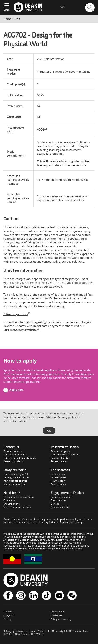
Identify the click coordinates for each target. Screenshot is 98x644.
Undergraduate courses (16, 477)
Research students (13, 461)
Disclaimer (56, 615)
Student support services (17, 507)
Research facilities (60, 458)
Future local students (15, 454)
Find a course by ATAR (16, 474)
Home (7, 19)
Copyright (9, 615)
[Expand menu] (7, 6)
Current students (13, 451)
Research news (59, 461)
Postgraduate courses (15, 481)
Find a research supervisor (65, 454)
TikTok (46, 595)
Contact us (9, 500)
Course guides (58, 477)
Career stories (58, 484)
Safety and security (61, 619)
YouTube (59, 595)
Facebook (8, 595)
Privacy (7, 619)
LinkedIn (34, 595)
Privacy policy (67, 417)
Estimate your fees (17, 314)
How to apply (58, 481)
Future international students (20, 458)
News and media (60, 507)
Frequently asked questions (19, 497)
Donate (55, 504)
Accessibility (57, 611)
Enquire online (12, 504)
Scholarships (58, 474)
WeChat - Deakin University (72, 595)
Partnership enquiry (62, 497)
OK (49, 431)
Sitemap (8, 611)
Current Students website (22, 330)
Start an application (14, 484)
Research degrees (60, 451)
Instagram (21, 595)
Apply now (16, 390)
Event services (58, 500)
